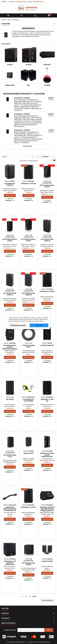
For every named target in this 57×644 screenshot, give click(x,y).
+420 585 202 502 (20, 2)
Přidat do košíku (10, 195)
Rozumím (39, 325)
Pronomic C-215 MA (22, 114)
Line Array (47, 65)
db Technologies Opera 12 (10, 294)
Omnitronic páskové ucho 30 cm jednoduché (10, 509)
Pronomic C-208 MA (47, 400)
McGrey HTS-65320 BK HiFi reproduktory (47, 455)
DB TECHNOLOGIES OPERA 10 (28, 294)
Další (35, 596)
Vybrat (18, 157)
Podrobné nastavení (18, 325)
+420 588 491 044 (38, 2)
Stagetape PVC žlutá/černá (28, 400)
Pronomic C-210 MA (22, 130)
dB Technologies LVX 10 (10, 456)
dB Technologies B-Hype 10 (28, 240)
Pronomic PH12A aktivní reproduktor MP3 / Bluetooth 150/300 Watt (10, 349)
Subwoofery (10, 85)
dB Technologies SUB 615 (28, 564)
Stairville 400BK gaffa (28, 346)
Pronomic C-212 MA (22, 98)
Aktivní (28, 65)
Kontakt (4, 2)
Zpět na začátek (48, 600)
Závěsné (47, 85)
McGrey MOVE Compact (10, 184)
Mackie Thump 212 (47, 345)
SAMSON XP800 (47, 561)
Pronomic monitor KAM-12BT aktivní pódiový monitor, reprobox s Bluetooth (47, 510)
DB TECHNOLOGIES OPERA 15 (47, 240)
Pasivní (10, 65)
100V (28, 85)
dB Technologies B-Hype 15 (47, 186)
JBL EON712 (10, 399)
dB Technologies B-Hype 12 (10, 240)
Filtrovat (45, 157)
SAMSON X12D (28, 453)
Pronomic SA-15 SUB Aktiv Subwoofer (10, 563)
